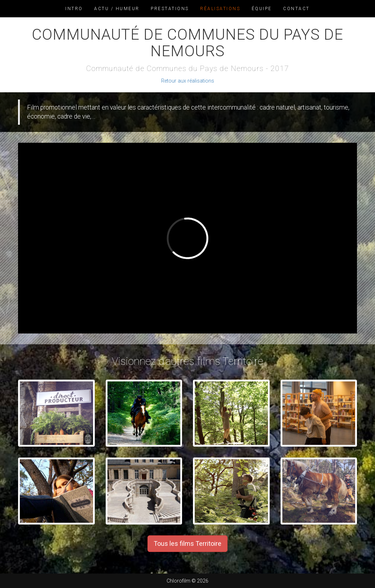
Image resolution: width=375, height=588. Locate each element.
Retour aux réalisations (188, 81)
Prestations (170, 9)
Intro (74, 9)
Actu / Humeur (117, 9)
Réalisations (220, 9)
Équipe (262, 9)
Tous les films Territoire (187, 543)
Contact (296, 9)
